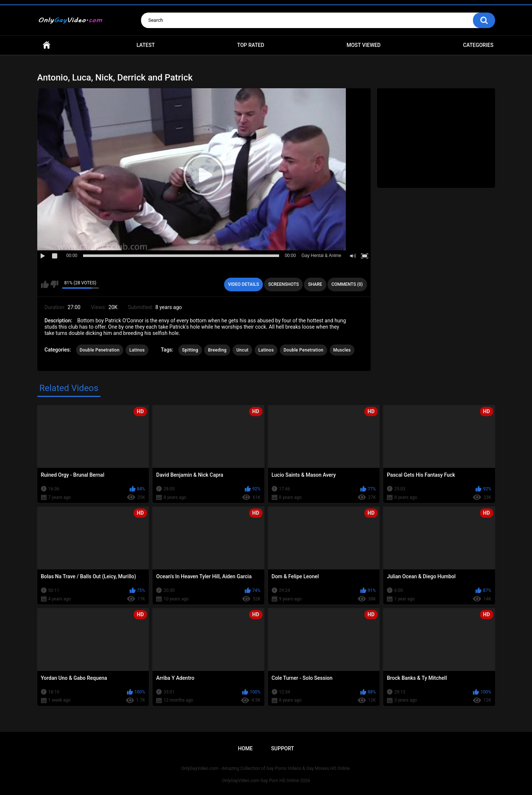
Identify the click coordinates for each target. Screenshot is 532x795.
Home (47, 45)
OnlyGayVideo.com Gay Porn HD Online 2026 (266, 781)
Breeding (217, 350)
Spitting (190, 350)
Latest (146, 45)
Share (315, 284)
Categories (478, 45)
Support (282, 748)
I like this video (45, 284)
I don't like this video (54, 284)
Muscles (342, 350)
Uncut (242, 350)
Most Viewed (364, 45)
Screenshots (283, 284)
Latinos (137, 350)
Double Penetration (100, 350)
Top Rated (250, 45)
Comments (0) (347, 284)
